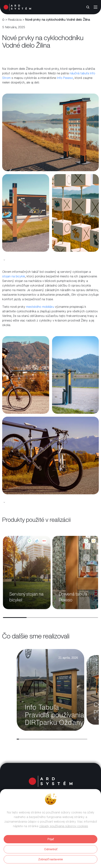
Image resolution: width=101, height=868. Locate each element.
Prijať (51, 839)
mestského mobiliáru (40, 307)
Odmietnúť (51, 849)
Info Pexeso (65, 78)
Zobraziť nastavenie (51, 859)
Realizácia (15, 20)
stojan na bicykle (14, 276)
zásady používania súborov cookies (64, 826)
